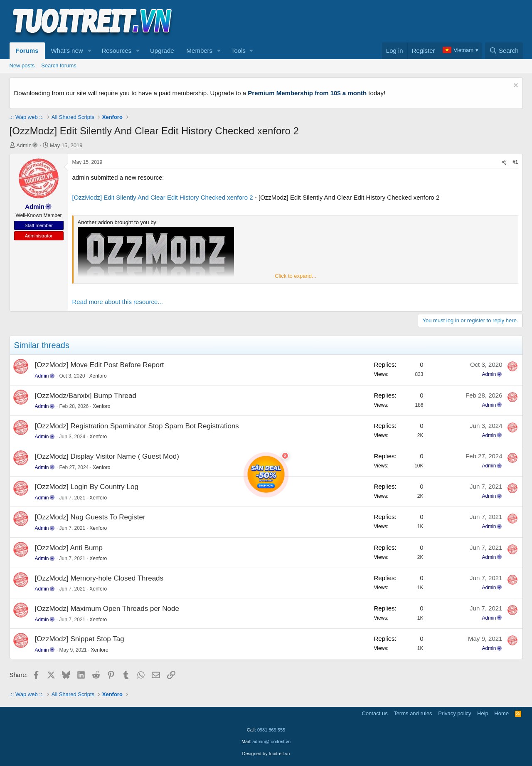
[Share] (504, 162)
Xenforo (98, 376)
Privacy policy (454, 713)
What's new (67, 51)
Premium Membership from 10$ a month (307, 93)
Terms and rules (413, 713)
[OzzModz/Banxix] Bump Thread (86, 396)
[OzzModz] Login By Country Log (87, 487)
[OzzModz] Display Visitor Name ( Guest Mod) (107, 456)
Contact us (374, 713)
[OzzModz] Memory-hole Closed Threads (99, 578)
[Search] (504, 51)
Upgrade (162, 51)
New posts (22, 65)
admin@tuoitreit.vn (271, 741)
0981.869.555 (271, 730)
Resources (116, 51)
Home (501, 713)
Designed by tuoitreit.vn (266, 754)
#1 (515, 162)
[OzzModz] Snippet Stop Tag (80, 639)
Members (200, 51)
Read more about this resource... (118, 302)
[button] (89, 51)
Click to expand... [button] (296, 276)
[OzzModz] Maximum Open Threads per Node (107, 609)
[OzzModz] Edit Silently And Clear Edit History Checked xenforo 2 (163, 197)
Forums (27, 51)
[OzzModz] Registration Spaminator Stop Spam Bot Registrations (137, 426)
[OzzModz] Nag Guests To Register (90, 517)
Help (483, 713)
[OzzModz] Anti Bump (69, 548)
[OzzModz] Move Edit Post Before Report (100, 365)
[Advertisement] (372, 21)
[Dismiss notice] (515, 86)
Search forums (59, 65)
